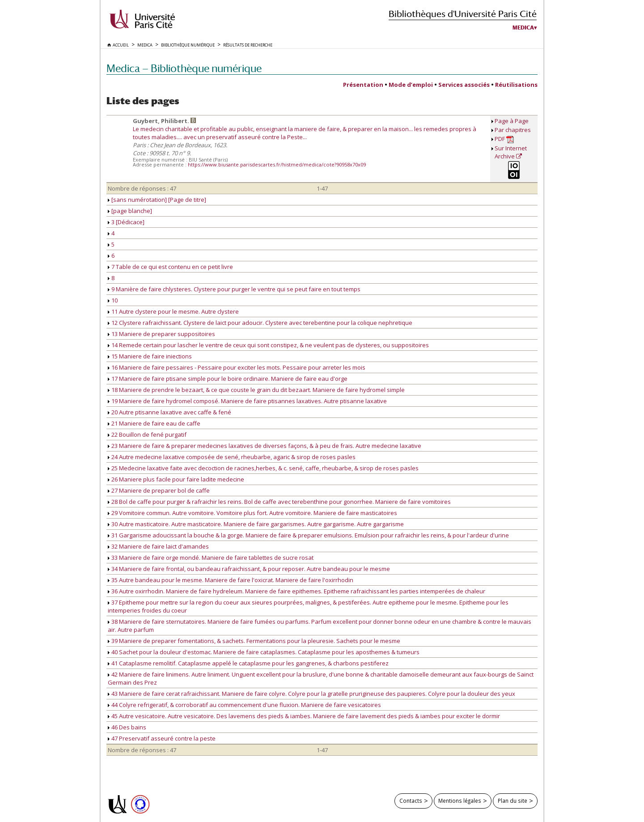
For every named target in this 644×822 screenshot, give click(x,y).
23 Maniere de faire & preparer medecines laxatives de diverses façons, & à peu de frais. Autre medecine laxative (265, 446)
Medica (523, 28)
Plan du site (513, 801)
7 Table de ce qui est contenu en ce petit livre (170, 267)
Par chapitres (513, 130)
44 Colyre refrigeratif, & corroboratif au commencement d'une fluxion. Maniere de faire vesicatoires (244, 705)
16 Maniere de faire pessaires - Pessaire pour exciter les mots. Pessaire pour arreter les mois (237, 367)
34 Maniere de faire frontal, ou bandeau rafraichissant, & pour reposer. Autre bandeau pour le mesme (249, 569)
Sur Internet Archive (511, 152)
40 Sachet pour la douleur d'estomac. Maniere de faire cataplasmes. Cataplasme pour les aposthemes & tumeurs (264, 652)
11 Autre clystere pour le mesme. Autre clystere (173, 311)
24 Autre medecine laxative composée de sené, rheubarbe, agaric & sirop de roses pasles (232, 457)
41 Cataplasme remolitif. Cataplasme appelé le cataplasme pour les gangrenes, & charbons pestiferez (248, 663)
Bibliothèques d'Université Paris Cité (463, 14)
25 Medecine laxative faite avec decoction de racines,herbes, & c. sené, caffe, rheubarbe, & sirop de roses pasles (263, 468)
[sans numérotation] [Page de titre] (157, 200)
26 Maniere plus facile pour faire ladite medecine (176, 479)
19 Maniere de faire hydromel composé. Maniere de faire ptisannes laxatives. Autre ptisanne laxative (247, 401)
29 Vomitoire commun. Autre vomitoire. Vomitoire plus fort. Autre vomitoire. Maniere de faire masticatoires (252, 513)
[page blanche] (130, 211)
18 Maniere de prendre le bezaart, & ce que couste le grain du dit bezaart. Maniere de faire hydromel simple (256, 390)
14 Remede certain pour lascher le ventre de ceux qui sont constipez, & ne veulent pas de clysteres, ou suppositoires (268, 345)
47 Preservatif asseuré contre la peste (162, 738)
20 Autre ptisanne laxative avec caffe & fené (169, 412)
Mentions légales (460, 801)
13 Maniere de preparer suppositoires (161, 334)
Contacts (411, 801)
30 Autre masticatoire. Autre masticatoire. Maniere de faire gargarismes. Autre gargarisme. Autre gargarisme (256, 524)
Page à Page (512, 121)
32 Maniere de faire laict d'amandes (158, 546)
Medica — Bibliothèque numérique (184, 68)
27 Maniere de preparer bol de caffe (159, 490)
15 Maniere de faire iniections (150, 356)
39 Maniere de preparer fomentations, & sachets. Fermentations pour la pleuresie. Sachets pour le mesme (254, 641)
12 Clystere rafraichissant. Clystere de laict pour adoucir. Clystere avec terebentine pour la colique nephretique (260, 323)
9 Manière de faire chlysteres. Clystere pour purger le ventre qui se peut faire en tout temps (234, 289)
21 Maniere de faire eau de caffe (154, 423)
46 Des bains (127, 727)
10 (113, 300)
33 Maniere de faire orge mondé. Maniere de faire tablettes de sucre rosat (211, 558)
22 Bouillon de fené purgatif (147, 434)
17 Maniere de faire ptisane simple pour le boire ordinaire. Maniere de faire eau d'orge (228, 379)
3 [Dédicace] (126, 222)
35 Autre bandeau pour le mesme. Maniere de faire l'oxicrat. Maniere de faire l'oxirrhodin (231, 580)
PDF (504, 139)
